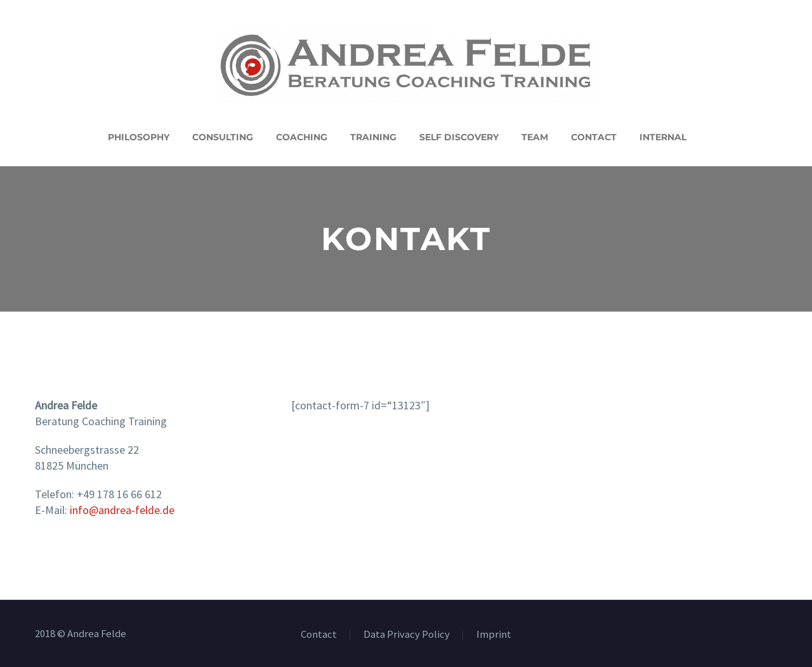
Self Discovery (459, 137)
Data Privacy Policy (407, 635)
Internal (663, 137)
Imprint (494, 635)
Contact (594, 137)
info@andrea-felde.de (122, 510)
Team (535, 137)
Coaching (302, 137)
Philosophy (139, 137)
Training (373, 137)
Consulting (223, 137)
